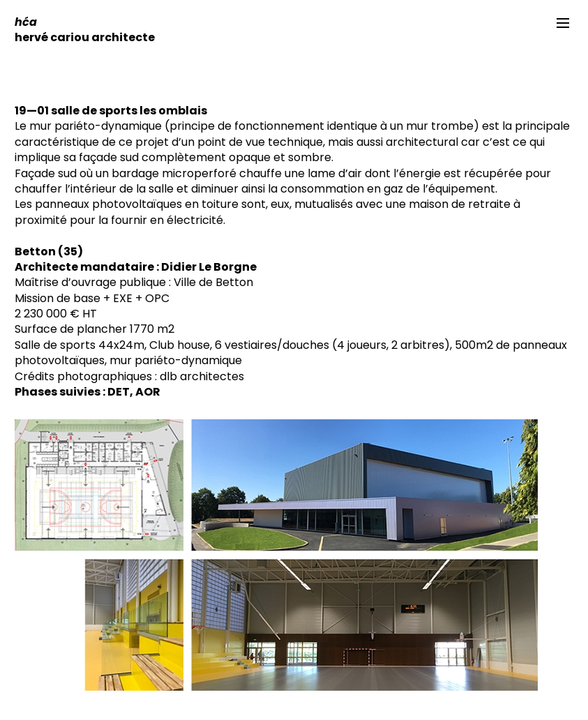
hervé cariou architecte (85, 30)
